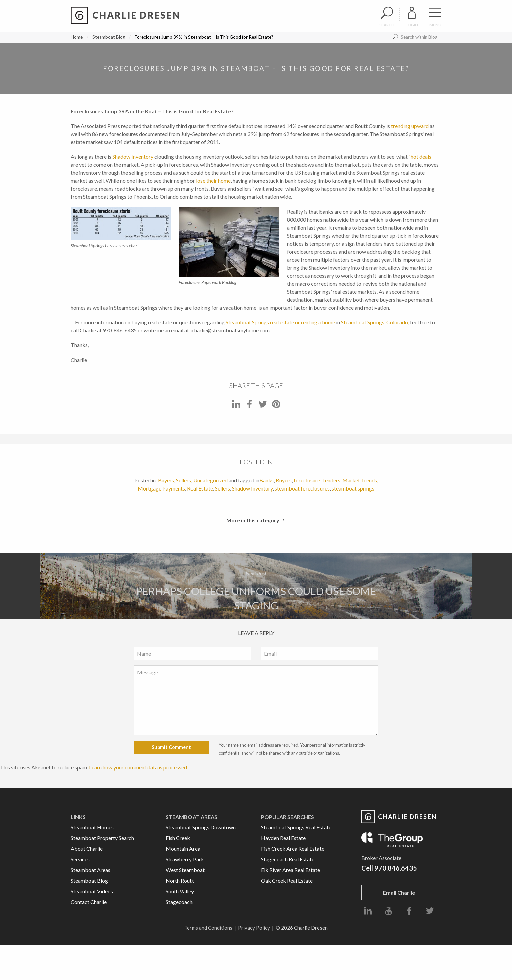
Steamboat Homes (92, 827)
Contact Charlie (89, 902)
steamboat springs (353, 488)
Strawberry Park (185, 859)
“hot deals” (421, 157)
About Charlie (87, 849)
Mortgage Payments (161, 488)
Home (77, 37)
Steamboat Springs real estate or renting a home (280, 322)
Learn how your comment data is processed (138, 767)
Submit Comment (171, 747)
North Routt (180, 881)
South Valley (180, 891)
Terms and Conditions (208, 928)
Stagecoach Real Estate (288, 859)
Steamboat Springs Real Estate (296, 827)
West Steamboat (185, 870)
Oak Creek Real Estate (287, 881)
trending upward (410, 126)
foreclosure (307, 480)
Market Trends (360, 480)
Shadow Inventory (133, 157)
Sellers (184, 480)
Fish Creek (178, 838)
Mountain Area (183, 849)
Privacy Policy (254, 928)
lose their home (213, 181)
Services (80, 859)
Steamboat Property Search (102, 838)
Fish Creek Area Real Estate (293, 849)
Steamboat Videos (92, 891)
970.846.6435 (396, 868)
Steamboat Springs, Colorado (374, 322)
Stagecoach (179, 902)
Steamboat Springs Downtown (201, 827)
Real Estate (200, 488)
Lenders (331, 480)
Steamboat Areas (90, 870)
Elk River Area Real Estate (291, 870)
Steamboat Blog (109, 37)
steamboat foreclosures (302, 488)
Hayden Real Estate (283, 838)
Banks (267, 480)
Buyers (166, 480)
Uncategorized (210, 480)
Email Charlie (399, 893)
